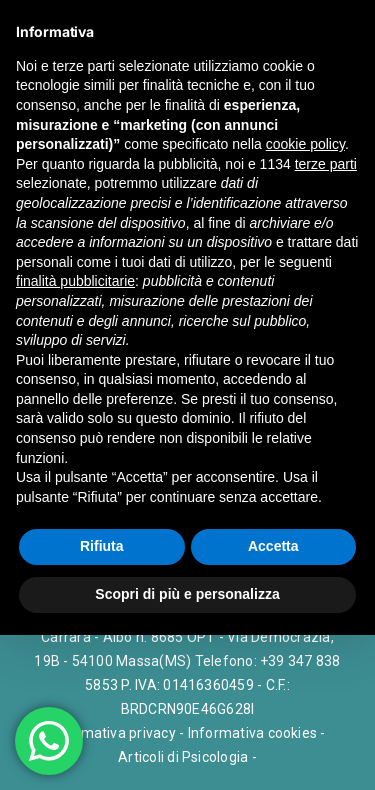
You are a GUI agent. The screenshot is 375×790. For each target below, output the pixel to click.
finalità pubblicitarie (75, 281)
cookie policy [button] (305, 144)
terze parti (326, 164)
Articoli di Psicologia (183, 757)
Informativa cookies (253, 733)
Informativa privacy (112, 733)
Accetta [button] (273, 546)
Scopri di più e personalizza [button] (187, 594)
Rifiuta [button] (102, 546)
